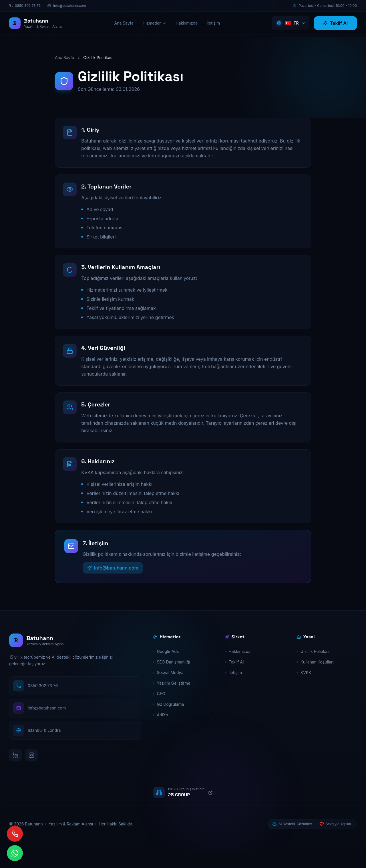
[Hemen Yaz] (32, 853)
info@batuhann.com (113, 584)
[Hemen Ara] (32, 834)
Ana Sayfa (64, 58)
